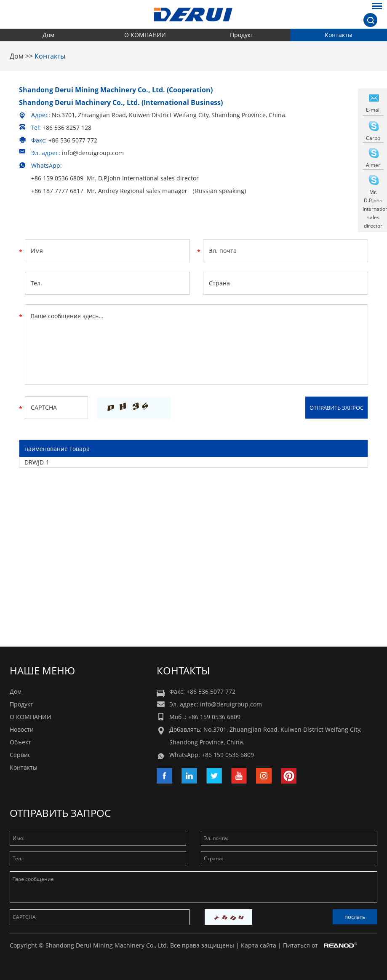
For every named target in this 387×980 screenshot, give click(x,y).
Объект (20, 742)
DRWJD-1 (37, 462)
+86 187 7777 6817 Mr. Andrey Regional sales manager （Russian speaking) (139, 191)
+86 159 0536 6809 (228, 755)
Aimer (373, 165)
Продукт (242, 35)
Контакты (339, 35)
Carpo (373, 138)
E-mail (373, 110)
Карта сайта (259, 945)
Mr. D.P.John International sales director (373, 209)
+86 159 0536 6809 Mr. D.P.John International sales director (115, 178)
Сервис (20, 755)
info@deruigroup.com (93, 153)
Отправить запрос (60, 813)
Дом (48, 35)
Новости (22, 729)
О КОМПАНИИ (145, 35)
